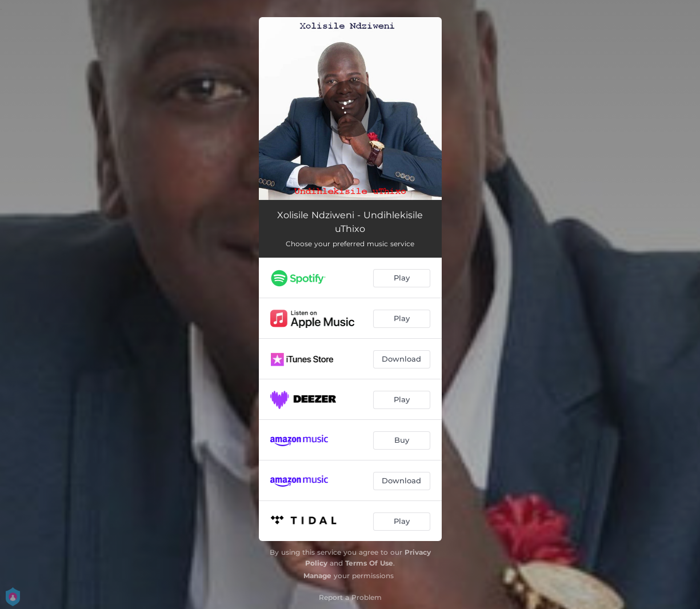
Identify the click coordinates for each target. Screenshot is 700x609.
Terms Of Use (369, 563)
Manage (317, 576)
